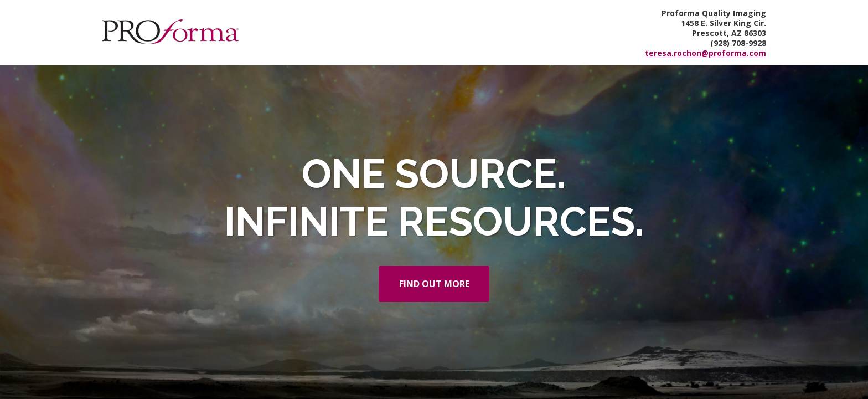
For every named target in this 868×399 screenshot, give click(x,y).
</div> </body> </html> (434, 199)
